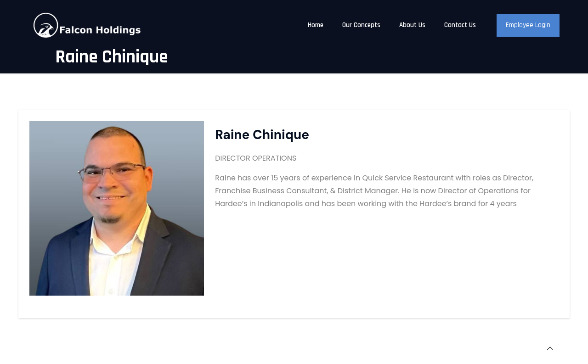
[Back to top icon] (550, 349)
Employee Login (528, 25)
